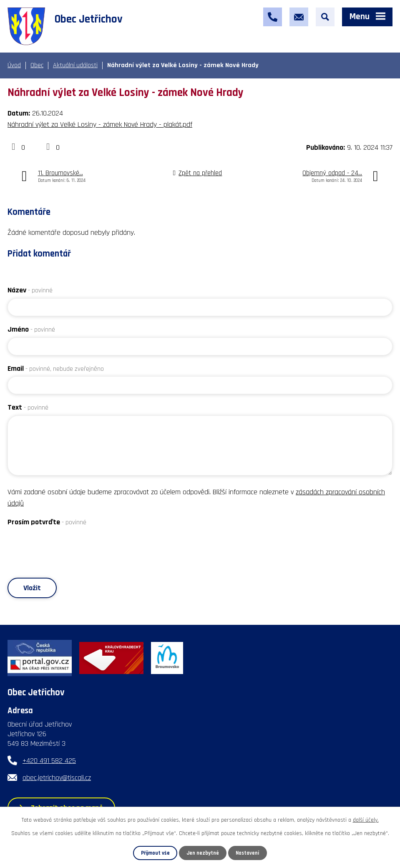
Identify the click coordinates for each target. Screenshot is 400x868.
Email (56, 369)
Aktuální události (75, 65)
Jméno (31, 329)
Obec (37, 65)
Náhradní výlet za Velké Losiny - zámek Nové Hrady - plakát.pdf (100, 125)
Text (28, 407)
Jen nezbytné (203, 853)
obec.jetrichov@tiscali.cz (57, 778)
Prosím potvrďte (47, 522)
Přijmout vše (155, 853)
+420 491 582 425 (49, 761)
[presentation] (71, 546)
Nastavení (247, 853)
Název (30, 290)
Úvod (14, 65)
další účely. (366, 820)
